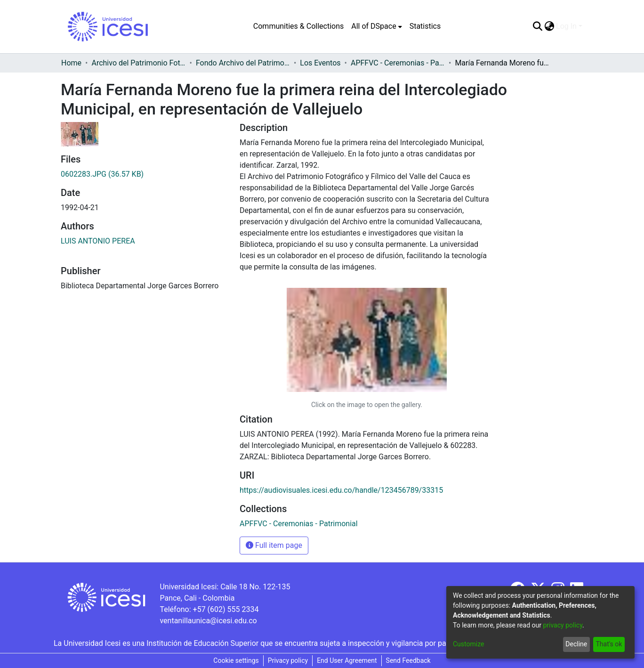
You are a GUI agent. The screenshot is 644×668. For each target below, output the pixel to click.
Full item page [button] (274, 545)
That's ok (609, 644)
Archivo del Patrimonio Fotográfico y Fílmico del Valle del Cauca (138, 63)
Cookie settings (236, 660)
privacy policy (563, 625)
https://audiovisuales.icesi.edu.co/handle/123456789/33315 (341, 490)
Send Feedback (408, 660)
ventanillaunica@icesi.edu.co (208, 621)
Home (71, 63)
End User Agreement (347, 660)
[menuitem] (376, 26)
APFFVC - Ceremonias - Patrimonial (398, 63)
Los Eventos (320, 63)
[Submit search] (537, 26)
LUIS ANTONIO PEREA (98, 241)
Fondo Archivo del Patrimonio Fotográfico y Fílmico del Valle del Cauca (243, 63)
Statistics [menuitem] (425, 26)
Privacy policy (288, 660)
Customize (468, 644)
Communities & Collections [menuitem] (298, 26)
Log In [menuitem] (566, 26)
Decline (576, 644)
